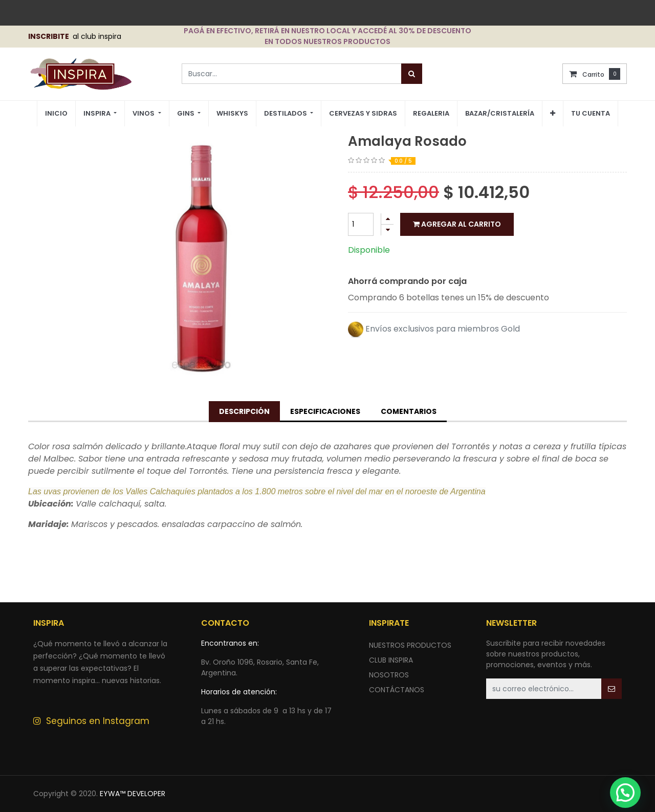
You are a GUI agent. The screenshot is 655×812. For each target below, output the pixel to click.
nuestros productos (410, 645)
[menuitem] (56, 114)
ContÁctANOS (397, 690)
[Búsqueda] (412, 74)
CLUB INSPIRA (391, 660)
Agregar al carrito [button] (457, 224)
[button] (553, 114)
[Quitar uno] (387, 230)
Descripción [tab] (244, 411)
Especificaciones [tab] (325, 411)
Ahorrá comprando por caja (407, 281)
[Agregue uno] (387, 219)
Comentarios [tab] (409, 411)
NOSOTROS (389, 675)
